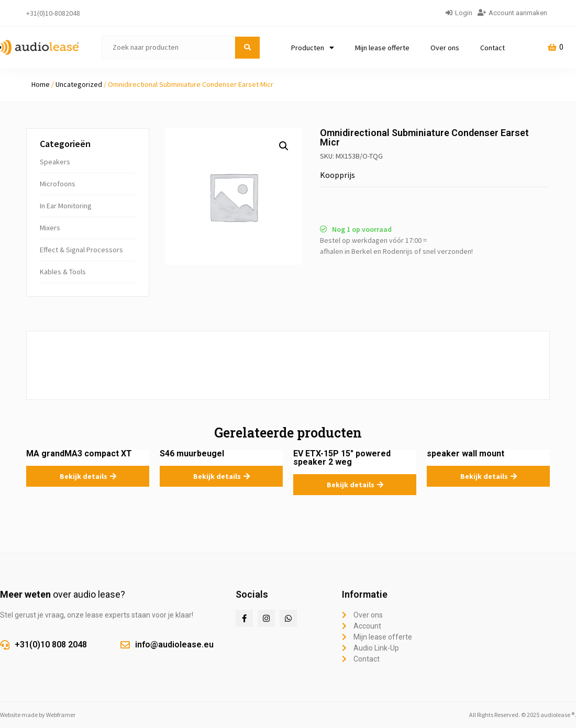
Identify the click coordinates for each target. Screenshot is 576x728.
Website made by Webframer (38, 715)
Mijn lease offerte (382, 48)
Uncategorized (79, 84)
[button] (284, 146)
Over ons (445, 48)
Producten (313, 48)
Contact (492, 48)
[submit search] (247, 48)
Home (41, 84)
